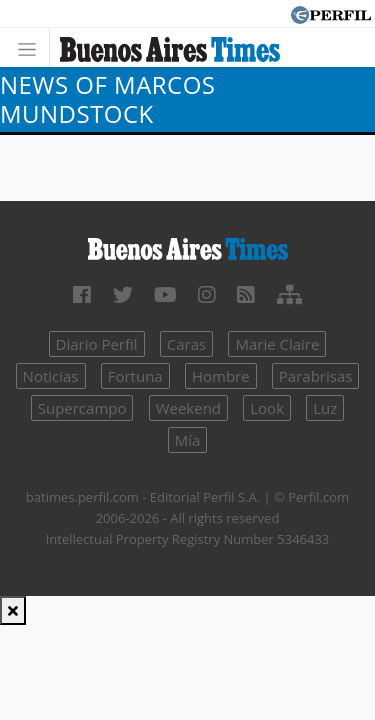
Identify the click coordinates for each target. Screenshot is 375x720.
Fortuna (135, 376)
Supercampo (82, 408)
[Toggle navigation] (32, 47)
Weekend (188, 408)
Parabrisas (316, 376)
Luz (325, 408)
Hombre (221, 376)
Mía (188, 440)
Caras (186, 344)
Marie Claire (277, 344)
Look (267, 408)
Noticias (51, 376)
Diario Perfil (97, 344)
